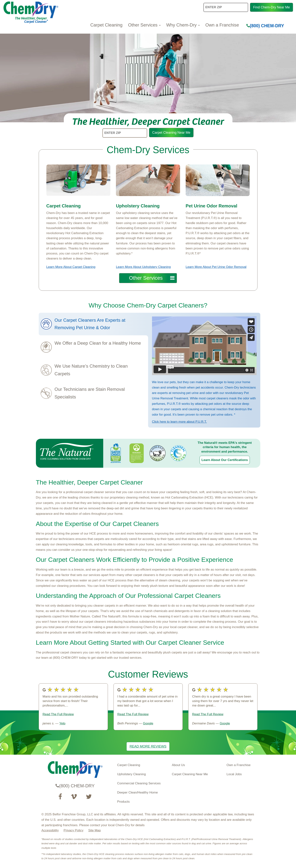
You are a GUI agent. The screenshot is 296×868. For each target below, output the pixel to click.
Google (148, 723)
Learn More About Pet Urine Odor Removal (216, 267)
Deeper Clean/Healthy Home (138, 792)
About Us (178, 765)
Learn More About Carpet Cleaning (71, 267)
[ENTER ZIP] (125, 133)
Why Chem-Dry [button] (183, 25)
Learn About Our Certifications (225, 460)
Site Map (95, 830)
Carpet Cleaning (106, 25)
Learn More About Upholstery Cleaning (143, 267)
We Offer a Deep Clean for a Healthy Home (98, 343)
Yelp (62, 723)
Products (124, 802)
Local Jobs (234, 774)
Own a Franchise (222, 25)
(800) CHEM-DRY (265, 26)
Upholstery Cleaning (132, 774)
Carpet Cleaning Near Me (171, 133)
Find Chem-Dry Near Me (272, 7)
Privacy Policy (73, 830)
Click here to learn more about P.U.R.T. (180, 422)
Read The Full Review (58, 714)
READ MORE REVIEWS (148, 746)
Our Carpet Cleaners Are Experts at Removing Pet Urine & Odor (90, 324)
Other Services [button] (144, 25)
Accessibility (50, 830)
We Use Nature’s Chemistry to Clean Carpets (91, 370)
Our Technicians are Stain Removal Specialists (90, 393)
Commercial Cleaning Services (139, 783)
